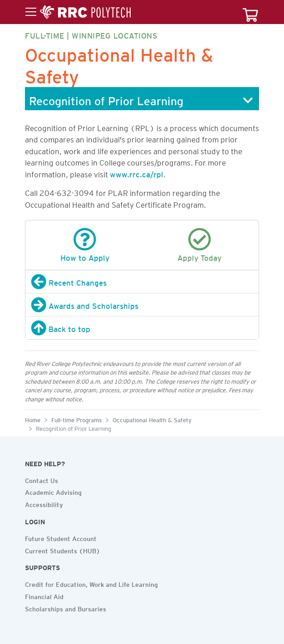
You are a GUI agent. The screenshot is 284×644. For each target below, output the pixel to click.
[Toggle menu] (78, 12)
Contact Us (42, 479)
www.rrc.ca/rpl (137, 173)
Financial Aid (44, 595)
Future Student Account (61, 537)
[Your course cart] (250, 12)
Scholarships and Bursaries (66, 608)
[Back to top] (142, 328)
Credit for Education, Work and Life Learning (91, 583)
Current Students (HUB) (63, 550)
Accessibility (44, 503)
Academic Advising (53, 491)
